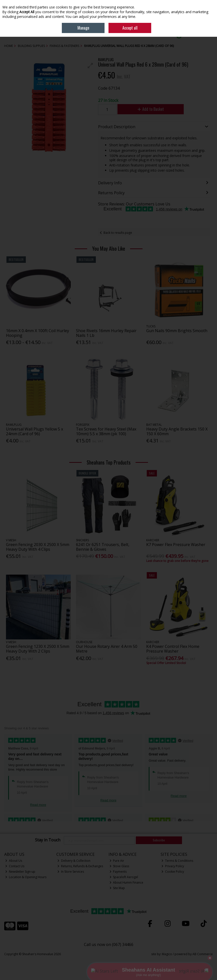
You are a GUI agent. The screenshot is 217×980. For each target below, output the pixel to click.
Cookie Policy (173, 872)
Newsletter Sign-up (20, 872)
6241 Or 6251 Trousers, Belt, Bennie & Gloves (103, 547)
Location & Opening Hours (26, 877)
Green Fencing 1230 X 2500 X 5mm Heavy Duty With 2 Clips (38, 649)
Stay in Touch (48, 840)
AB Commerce (203, 954)
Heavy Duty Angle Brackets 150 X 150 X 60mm (177, 431)
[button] (90, 66)
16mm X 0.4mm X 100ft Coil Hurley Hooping (37, 333)
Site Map (117, 888)
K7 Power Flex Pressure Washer (176, 545)
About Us (14, 861)
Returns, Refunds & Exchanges (80, 866)
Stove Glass (119, 866)
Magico (167, 954)
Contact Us (15, 866)
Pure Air (117, 861)
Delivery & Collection (74, 861)
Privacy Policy (173, 866)
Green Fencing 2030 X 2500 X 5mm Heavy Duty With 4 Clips (38, 547)
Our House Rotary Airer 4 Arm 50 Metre (107, 649)
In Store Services (71, 872)
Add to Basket (151, 109)
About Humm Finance (127, 882)
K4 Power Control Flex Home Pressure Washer (173, 649)
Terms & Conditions (177, 861)
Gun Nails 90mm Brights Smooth (177, 331)
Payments (118, 872)
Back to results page (118, 233)
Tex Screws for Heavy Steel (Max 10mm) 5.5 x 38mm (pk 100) (106, 431)
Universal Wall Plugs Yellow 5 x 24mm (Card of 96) (35, 431)
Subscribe (159, 840)
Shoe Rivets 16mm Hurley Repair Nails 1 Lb (106, 333)
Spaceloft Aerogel (124, 877)
